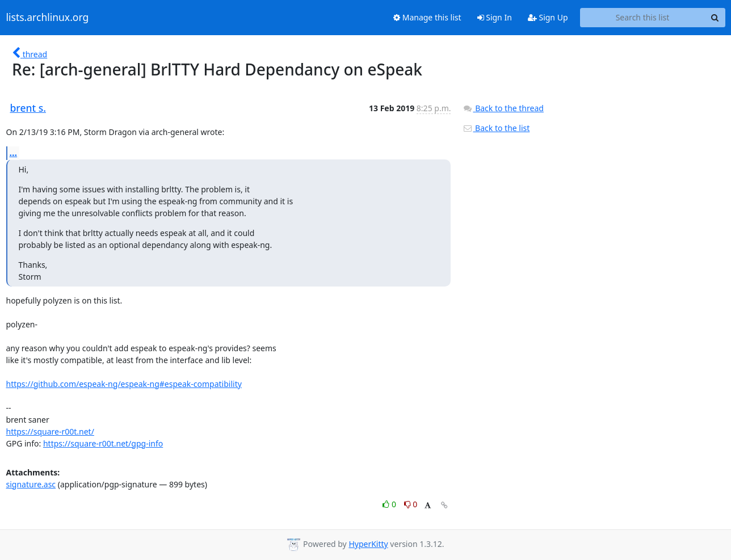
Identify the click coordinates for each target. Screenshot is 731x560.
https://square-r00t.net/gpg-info (103, 443)
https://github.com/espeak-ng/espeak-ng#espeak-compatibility (124, 384)
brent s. (28, 108)
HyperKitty (368, 544)
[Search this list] (643, 18)
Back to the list (496, 128)
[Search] (715, 18)
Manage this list (427, 17)
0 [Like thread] (390, 504)
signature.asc (31, 484)
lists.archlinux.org (48, 18)
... (14, 153)
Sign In (495, 17)
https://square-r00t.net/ (50, 431)
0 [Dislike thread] (411, 504)
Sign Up (548, 17)
